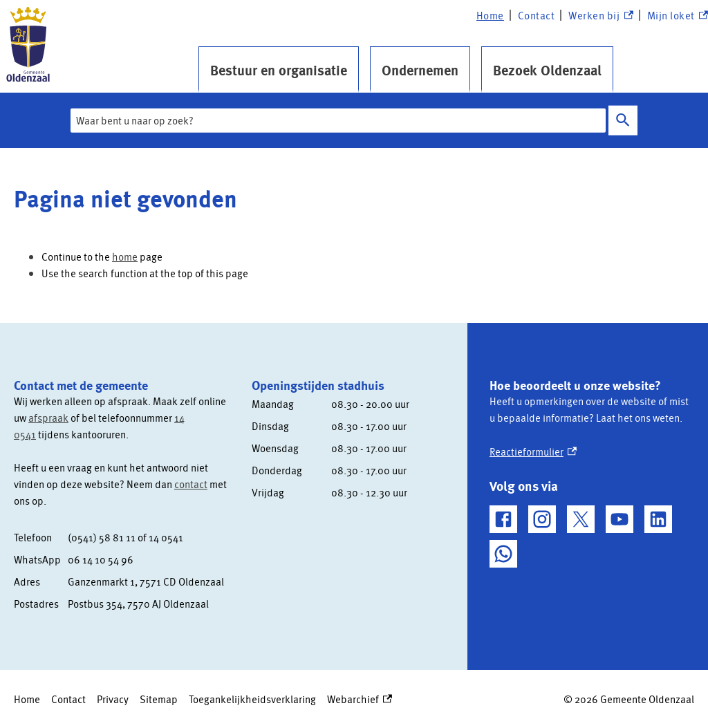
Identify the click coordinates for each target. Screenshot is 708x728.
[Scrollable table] (122, 570)
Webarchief (360, 699)
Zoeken (623, 121)
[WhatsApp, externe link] (503, 554)
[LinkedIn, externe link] (658, 519)
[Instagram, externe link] (542, 519)
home (125, 256)
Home (490, 15)
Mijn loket (678, 16)
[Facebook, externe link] (503, 519)
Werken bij (600, 16)
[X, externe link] (581, 519)
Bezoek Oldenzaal (547, 70)
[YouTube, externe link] (619, 519)
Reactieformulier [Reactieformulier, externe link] (533, 451)
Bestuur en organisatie (279, 70)
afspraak (48, 418)
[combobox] (338, 120)
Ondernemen (420, 70)
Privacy (113, 699)
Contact (537, 15)
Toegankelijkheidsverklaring (252, 699)
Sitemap (159, 699)
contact (191, 484)
